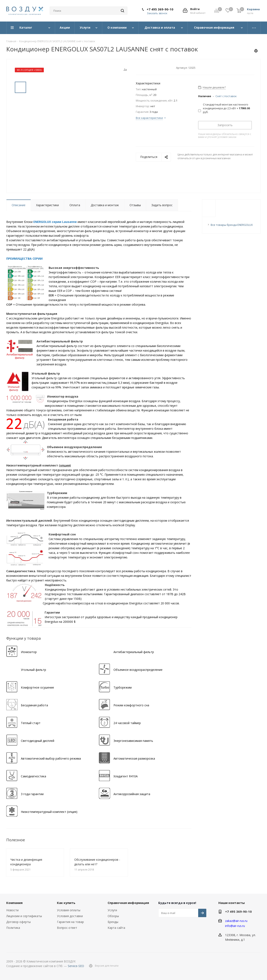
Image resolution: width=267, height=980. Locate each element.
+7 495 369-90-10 (160, 9)
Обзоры (113, 916)
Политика (13, 928)
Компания (14, 903)
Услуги (112, 910)
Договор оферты (18, 922)
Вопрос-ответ (67, 928)
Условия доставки (70, 916)
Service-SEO (76, 966)
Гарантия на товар (70, 922)
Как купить (66, 903)
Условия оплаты (69, 910)
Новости (12, 910)
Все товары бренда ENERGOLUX (232, 225)
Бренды (113, 922)
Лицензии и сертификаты (24, 916)
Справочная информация (128, 903)
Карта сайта (116, 928)
